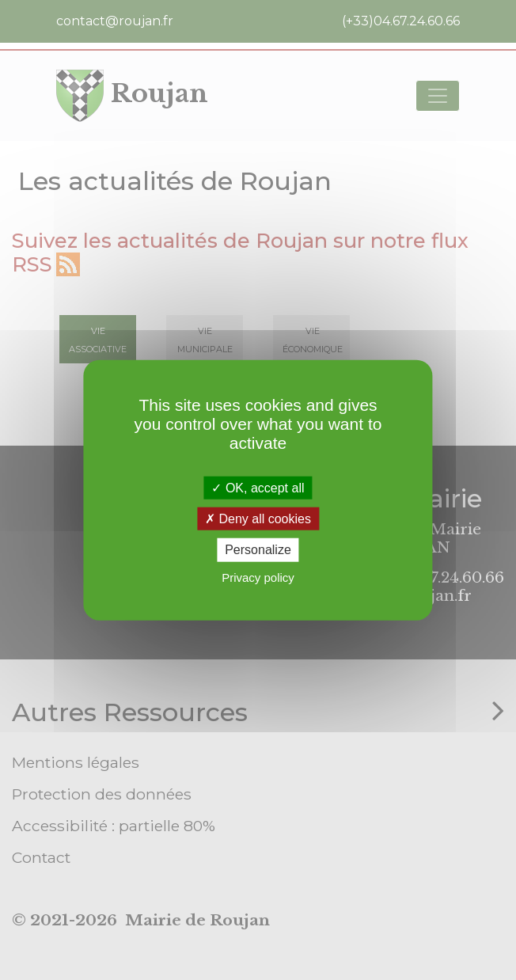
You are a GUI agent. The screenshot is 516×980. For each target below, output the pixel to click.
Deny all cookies (258, 519)
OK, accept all (258, 488)
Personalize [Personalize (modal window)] (258, 550)
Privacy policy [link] (258, 577)
